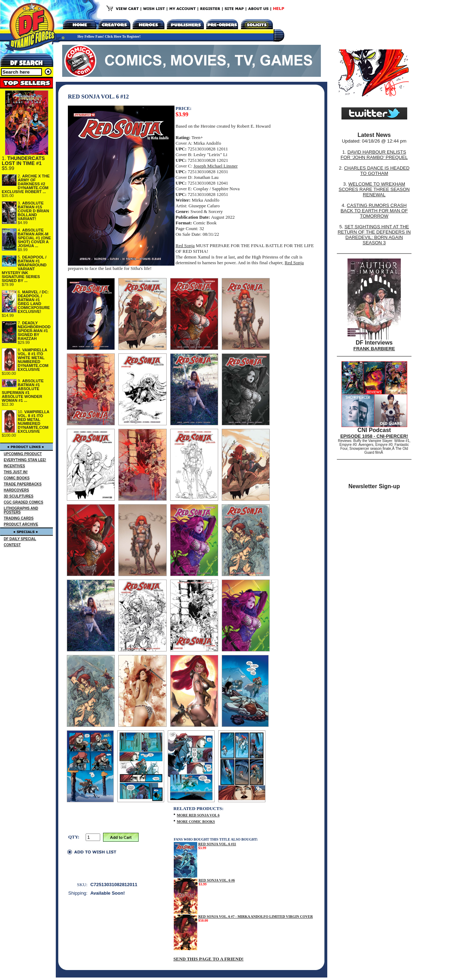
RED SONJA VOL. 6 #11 (217, 844)
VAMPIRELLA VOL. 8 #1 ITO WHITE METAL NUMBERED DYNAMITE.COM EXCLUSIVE (33, 360)
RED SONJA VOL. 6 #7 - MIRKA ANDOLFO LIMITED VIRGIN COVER (256, 917)
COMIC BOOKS (17, 478)
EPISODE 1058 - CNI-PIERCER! (374, 436)
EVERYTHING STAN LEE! (25, 460)
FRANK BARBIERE (374, 349)
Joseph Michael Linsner (216, 166)
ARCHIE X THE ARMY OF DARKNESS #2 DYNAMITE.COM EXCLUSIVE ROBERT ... (26, 184)
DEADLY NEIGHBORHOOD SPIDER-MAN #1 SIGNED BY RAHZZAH (34, 331)
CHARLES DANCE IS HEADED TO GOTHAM (377, 171)
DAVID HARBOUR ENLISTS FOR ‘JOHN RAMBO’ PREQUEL (374, 155)
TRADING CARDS (19, 518)
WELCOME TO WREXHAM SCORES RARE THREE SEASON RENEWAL (374, 189)
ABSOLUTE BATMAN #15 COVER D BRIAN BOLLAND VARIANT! (33, 211)
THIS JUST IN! (16, 472)
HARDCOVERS (17, 490)
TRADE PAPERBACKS (23, 484)
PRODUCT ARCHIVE (21, 524)
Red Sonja (185, 246)
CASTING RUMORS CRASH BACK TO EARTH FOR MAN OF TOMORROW (374, 211)
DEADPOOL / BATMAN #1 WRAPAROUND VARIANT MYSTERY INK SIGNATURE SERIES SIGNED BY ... (24, 269)
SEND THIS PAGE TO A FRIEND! (208, 959)
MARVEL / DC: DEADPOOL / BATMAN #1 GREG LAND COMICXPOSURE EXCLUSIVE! (34, 302)
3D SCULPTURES (19, 496)
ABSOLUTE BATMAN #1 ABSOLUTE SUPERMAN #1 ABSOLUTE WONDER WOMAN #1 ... (23, 391)
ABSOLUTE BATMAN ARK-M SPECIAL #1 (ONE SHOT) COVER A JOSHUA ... (34, 238)
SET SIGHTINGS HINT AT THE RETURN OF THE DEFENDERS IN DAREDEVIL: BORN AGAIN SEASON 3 (374, 235)
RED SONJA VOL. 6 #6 (217, 880)
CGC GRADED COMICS (24, 502)
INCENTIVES (15, 466)
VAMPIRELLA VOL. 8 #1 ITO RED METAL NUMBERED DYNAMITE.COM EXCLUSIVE (34, 422)
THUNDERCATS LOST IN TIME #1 (23, 161)
